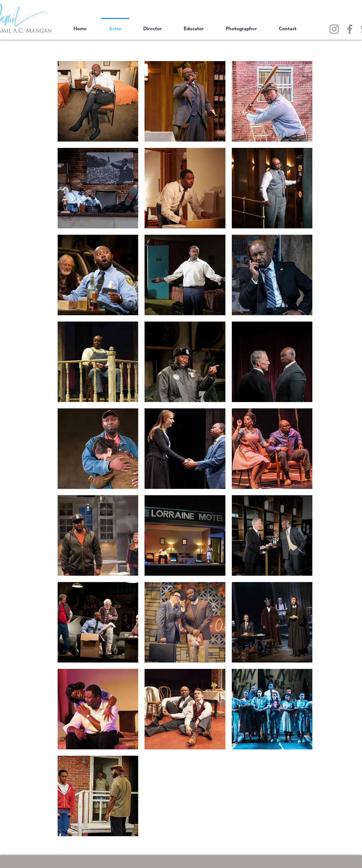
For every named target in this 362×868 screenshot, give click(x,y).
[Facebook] (350, 29)
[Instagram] (334, 29)
